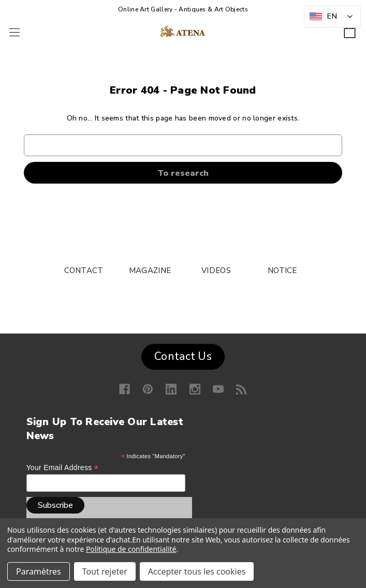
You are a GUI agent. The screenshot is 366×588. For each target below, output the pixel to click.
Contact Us (183, 356)
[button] (183, 354)
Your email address (63, 468)
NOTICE (282, 270)
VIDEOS (216, 270)
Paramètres (39, 571)
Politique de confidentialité (131, 549)
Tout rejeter (105, 571)
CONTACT (84, 270)
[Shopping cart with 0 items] (350, 29)
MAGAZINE (150, 270)
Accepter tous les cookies (197, 571)
